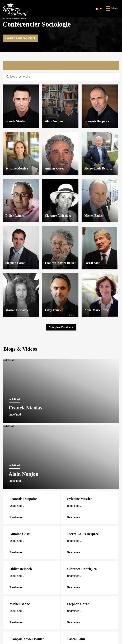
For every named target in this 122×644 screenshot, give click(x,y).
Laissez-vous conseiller (20, 38)
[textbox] (61, 77)
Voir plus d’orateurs (61, 327)
